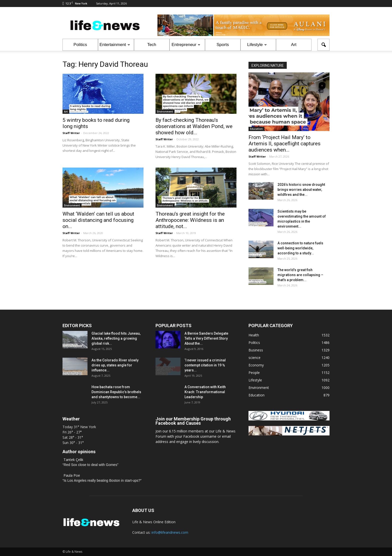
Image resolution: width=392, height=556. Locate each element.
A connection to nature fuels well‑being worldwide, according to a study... (300, 248)
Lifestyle (257, 45)
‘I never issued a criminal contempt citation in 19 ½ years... (205, 365)
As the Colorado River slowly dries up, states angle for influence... (115, 365)
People (254, 373)
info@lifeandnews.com (170, 532)
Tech (152, 45)
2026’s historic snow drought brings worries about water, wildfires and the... (301, 190)
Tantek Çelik (73, 460)
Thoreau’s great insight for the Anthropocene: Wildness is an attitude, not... (190, 220)
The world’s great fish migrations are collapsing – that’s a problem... (300, 275)
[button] (323, 45)
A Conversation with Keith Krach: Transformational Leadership (205, 392)
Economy (256, 365)
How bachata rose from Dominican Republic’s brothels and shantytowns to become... (116, 392)
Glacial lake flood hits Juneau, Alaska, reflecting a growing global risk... (116, 338)
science (254, 358)
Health (254, 335)
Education (256, 129)
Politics (80, 45)
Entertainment (115, 45)
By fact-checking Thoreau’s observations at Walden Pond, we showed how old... (194, 126)
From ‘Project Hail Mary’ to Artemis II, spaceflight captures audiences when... (284, 144)
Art (294, 45)
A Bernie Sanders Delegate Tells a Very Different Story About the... (206, 338)
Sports (223, 45)
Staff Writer (71, 133)
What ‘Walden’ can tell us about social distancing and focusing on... (98, 220)
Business (256, 350)
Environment (165, 112)
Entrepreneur (186, 45)
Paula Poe (72, 475)
